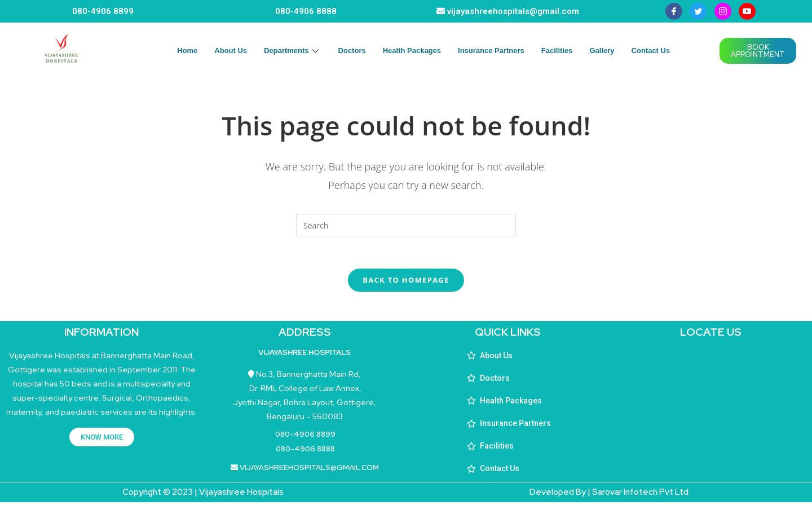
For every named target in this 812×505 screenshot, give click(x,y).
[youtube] (747, 11)
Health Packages (412, 50)
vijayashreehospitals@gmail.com (513, 11)
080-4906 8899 (103, 11)
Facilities (557, 50)
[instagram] (723, 11)
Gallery (602, 50)
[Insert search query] (406, 225)
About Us (231, 50)
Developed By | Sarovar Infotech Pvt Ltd (609, 495)
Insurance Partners (491, 50)
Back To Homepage (406, 283)
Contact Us (651, 50)
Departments (292, 50)
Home (187, 50)
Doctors (352, 50)
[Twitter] (698, 11)
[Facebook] (674, 11)
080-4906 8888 (306, 11)
